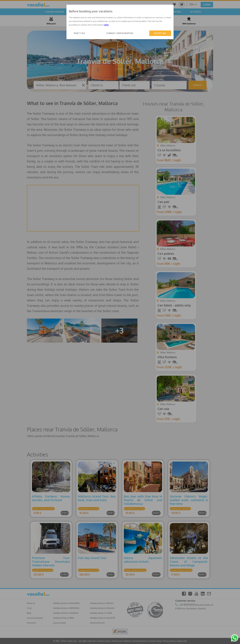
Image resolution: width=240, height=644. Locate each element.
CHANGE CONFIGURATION (120, 33)
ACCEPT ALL (160, 33)
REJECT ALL (79, 33)
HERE (106, 25)
